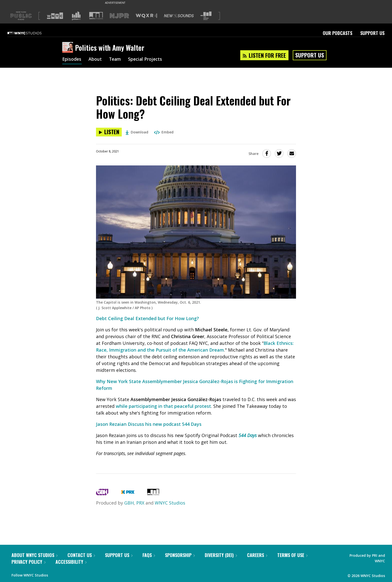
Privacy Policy (28, 562)
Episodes (72, 59)
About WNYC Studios (34, 555)
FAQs (149, 555)
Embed (164, 132)
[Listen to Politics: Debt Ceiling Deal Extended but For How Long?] (109, 132)
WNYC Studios (170, 503)
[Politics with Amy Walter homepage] (69, 48)
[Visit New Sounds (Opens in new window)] (179, 16)
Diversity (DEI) (221, 555)
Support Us (372, 33)
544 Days (248, 435)
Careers (257, 555)
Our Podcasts (337, 33)
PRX (140, 503)
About (96, 59)
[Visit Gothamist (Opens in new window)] (76, 16)
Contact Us (81, 555)
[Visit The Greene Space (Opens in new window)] (206, 16)
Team (116, 59)
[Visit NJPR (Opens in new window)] (119, 16)
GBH (129, 503)
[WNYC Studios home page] (31, 33)
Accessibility (71, 562)
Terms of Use (292, 555)
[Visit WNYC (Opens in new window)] (55, 16)
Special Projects (147, 59)
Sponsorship (180, 555)
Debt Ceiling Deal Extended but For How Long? (147, 318)
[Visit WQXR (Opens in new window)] (146, 16)
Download (137, 132)
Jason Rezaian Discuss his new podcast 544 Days (149, 424)
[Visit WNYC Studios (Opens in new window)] (96, 16)
